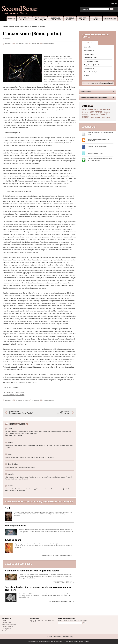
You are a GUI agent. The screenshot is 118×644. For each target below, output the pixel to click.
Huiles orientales (89, 54)
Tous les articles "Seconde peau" (60, 601)
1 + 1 (8, 508)
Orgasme (107, 112)
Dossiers (5, 620)
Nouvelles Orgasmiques (40, 19)
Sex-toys (94, 114)
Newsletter (114, 3)
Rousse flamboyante (90, 58)
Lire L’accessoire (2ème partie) (14, 395)
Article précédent (23, 412)
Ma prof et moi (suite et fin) (92, 65)
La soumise (88, 47)
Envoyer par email (22, 43)
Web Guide (96, 19)
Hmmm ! (87, 76)
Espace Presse (33, 641)
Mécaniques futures (16, 526)
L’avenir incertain (89, 68)
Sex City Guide (83, 19)
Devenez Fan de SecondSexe (97, 147)
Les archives (86, 91)
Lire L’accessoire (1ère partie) (13, 392)
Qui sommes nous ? (57, 641)
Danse (84, 110)
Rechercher (85, 9)
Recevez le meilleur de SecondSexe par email (101, 133)
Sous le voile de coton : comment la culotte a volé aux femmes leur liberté (38, 589)
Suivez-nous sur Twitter (95, 153)
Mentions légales (84, 641)
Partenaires (68, 641)
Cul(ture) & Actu (7, 622)
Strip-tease (106, 117)
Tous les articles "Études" (62, 582)
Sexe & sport (95, 117)
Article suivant (56, 412)
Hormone (85, 112)
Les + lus (90, 43)
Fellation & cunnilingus (99, 109)
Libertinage (96, 112)
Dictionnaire (110, 19)
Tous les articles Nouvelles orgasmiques (57, 556)
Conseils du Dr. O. (7, 627)
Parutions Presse (44, 641)
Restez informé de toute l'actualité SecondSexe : (73, 620)
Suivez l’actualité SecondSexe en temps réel (99, 140)
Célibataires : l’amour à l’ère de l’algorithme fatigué (32, 571)
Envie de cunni (13, 540)
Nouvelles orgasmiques (18, 27)
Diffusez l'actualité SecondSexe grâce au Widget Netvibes (100, 159)
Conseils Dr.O (70, 19)
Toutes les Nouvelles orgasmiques (94, 97)
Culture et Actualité (56, 19)
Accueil (10, 19)
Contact (76, 641)
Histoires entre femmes (37, 27)
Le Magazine (6, 618)
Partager (35, 43)
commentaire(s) (48, 43)
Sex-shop (85, 115)
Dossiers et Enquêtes (24, 19)
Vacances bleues (89, 51)
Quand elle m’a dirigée (91, 72)
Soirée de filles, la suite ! (92, 61)
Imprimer (8, 43)
